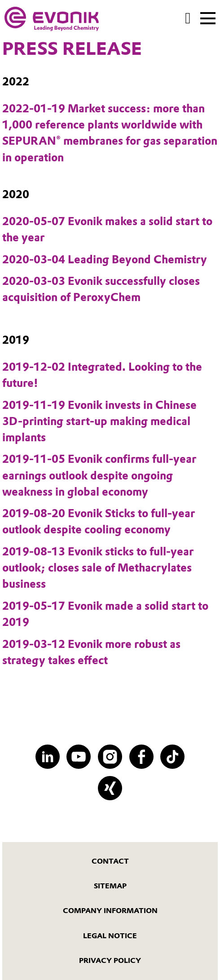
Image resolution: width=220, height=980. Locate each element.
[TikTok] (172, 757)
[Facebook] (141, 757)
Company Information (110, 911)
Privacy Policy (110, 960)
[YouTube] (79, 757)
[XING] (110, 788)
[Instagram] (110, 757)
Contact (110, 861)
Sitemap (110, 886)
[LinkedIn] (48, 757)
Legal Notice (110, 936)
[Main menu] (208, 18)
